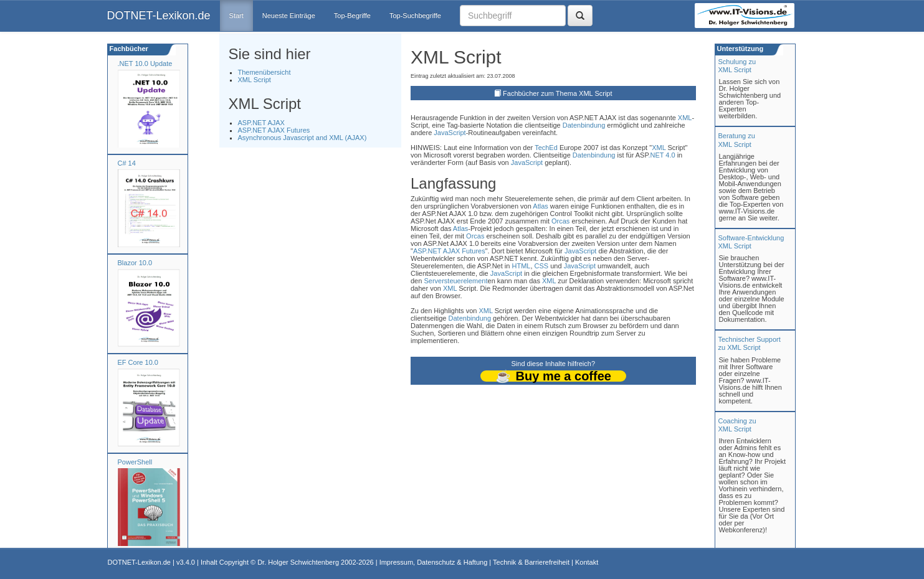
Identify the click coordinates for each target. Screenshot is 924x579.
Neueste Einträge (289, 16)
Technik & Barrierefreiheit (531, 562)
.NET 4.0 (661, 155)
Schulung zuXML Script (737, 66)
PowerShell (135, 462)
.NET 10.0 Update (145, 64)
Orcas (560, 221)
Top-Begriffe (352, 16)
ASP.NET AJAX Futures (274, 130)
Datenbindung (584, 125)
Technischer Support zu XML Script (750, 343)
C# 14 (127, 163)
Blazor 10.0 (135, 263)
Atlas (540, 206)
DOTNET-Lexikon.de (159, 16)
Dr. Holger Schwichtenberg (298, 562)
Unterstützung (740, 49)
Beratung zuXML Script (737, 140)
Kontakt (587, 562)
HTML (521, 266)
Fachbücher (128, 49)
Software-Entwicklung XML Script (751, 242)
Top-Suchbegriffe (415, 16)
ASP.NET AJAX (261, 123)
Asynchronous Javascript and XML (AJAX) (302, 138)
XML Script (255, 80)
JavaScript (450, 133)
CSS (542, 266)
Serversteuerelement (455, 281)
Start (236, 16)
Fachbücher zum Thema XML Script (557, 93)
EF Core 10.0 (138, 362)
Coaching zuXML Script (737, 425)
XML (685, 118)
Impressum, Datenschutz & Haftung (434, 562)
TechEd (546, 148)
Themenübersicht (264, 72)
